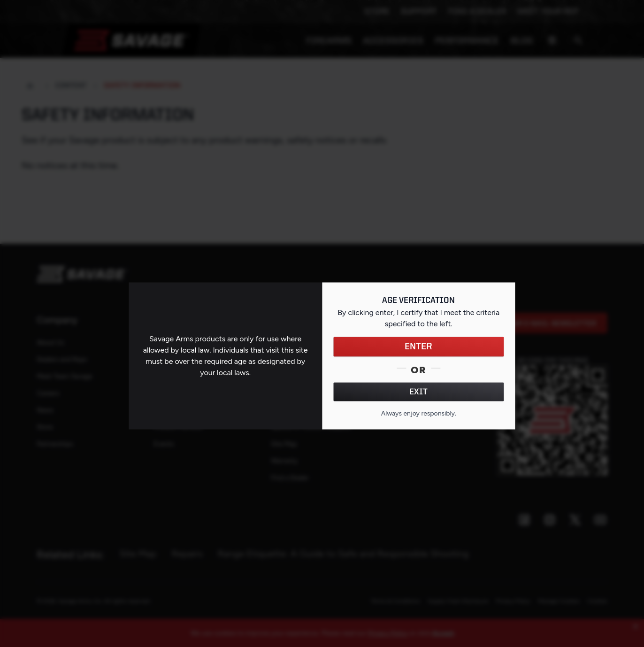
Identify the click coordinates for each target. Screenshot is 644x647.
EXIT (418, 392)
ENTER (418, 347)
